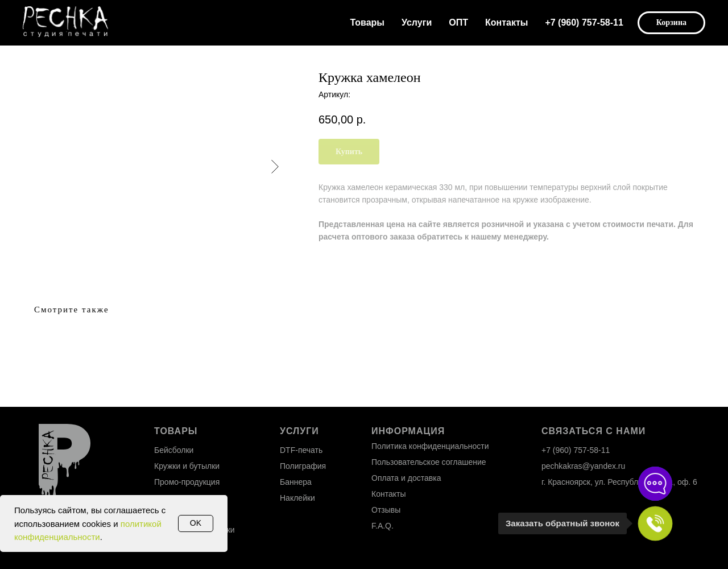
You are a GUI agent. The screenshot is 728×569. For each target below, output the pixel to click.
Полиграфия (303, 466)
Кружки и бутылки (187, 466)
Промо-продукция (187, 482)
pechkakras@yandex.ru (583, 466)
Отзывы (386, 510)
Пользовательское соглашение (429, 462)
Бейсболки (174, 450)
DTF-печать (301, 450)
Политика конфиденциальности (430, 446)
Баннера (296, 482)
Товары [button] (368, 22)
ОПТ (458, 22)
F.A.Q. (382, 526)
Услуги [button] (417, 22)
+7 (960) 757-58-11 (584, 22)
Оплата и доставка (406, 478)
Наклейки (297, 498)
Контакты (506, 22)
